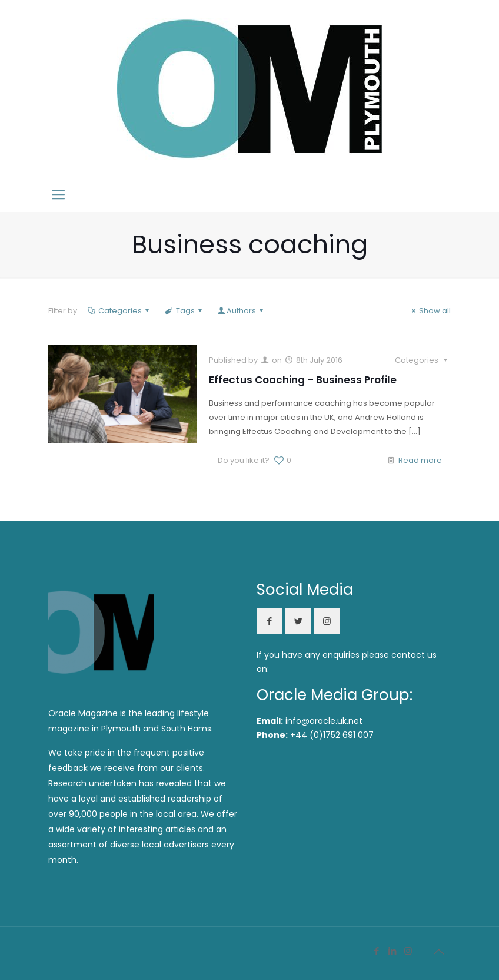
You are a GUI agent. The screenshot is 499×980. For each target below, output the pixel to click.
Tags (184, 311)
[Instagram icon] (408, 951)
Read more (420, 460)
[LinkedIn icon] (392, 951)
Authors (241, 311)
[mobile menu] (58, 195)
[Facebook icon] (376, 951)
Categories (119, 311)
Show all (430, 311)
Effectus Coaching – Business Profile (303, 380)
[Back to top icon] (438, 952)
